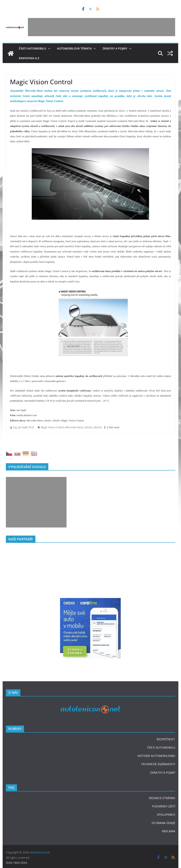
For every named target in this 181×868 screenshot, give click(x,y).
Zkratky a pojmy (115, 48)
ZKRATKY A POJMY (163, 773)
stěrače (98, 427)
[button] (48, 49)
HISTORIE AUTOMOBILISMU (156, 756)
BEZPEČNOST (166, 739)
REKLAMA (169, 831)
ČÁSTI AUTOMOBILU (161, 747)
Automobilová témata (74, 48)
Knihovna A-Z (29, 58)
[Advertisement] (102, 27)
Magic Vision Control (53, 427)
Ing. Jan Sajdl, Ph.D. (24, 427)
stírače (88, 427)
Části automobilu (32, 48)
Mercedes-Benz (74, 427)
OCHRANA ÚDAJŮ (163, 823)
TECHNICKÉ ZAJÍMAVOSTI (158, 764)
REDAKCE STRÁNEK (162, 798)
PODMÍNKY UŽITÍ (164, 806)
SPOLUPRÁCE (166, 815)
